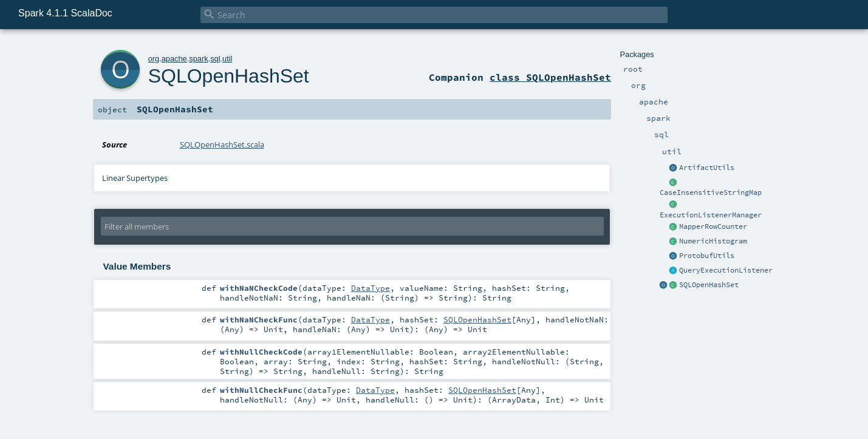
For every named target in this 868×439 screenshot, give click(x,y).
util (227, 59)
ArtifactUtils (707, 168)
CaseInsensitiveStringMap (711, 192)
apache (174, 59)
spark (198, 59)
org (154, 59)
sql (215, 59)
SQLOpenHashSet (709, 285)
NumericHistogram (713, 241)
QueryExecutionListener (726, 270)
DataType (371, 288)
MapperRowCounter (713, 226)
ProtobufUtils (707, 256)
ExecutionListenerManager (711, 215)
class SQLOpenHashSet (550, 77)
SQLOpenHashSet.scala (222, 145)
